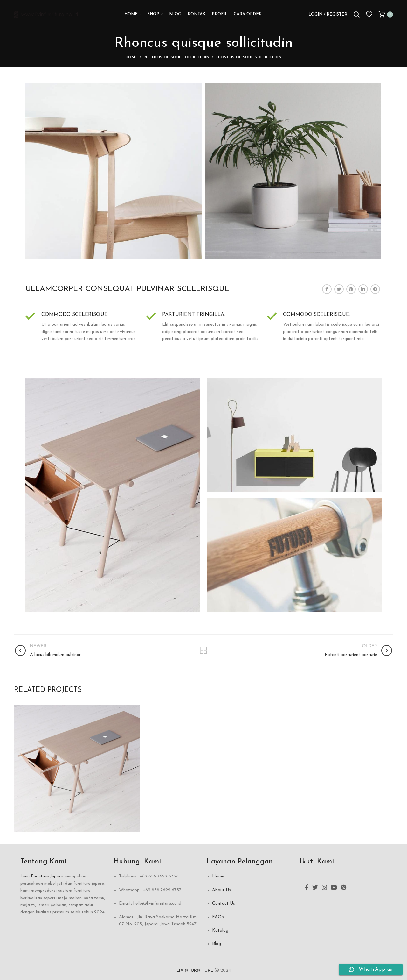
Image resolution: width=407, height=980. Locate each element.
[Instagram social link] (324, 887)
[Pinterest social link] (351, 289)
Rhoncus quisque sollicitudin (176, 57)
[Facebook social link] (327, 289)
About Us (221, 890)
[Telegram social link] (375, 289)
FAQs (218, 917)
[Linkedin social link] (363, 289)
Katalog (220, 930)
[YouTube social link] (334, 887)
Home (131, 57)
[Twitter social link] (339, 289)
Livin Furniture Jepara (42, 876)
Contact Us (224, 903)
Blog (217, 944)
